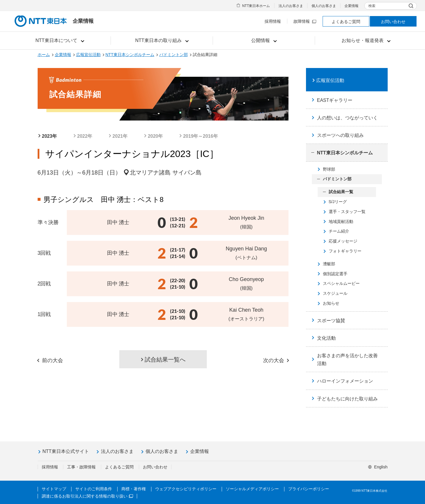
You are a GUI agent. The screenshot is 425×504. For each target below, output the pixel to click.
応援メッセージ (343, 241)
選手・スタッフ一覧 (347, 212)
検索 (372, 6)
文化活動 (326, 338)
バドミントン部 (174, 55)
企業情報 (351, 6)
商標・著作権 (134, 489)
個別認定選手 (335, 274)
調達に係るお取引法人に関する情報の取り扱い (87, 496)
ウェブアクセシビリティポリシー (186, 489)
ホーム (44, 55)
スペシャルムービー (341, 283)
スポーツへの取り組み (340, 135)
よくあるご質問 (346, 22)
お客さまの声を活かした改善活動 (347, 360)
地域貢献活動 (341, 222)
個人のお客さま (324, 6)
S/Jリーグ (338, 202)
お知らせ (331, 303)
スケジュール (335, 293)
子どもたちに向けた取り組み (347, 399)
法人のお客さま (291, 6)
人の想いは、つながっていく (347, 118)
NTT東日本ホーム (256, 6)
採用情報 (273, 21)
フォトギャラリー (345, 251)
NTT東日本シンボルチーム (130, 55)
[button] (60, 41)
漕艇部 (329, 264)
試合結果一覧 (341, 192)
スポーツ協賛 (331, 321)
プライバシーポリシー (309, 489)
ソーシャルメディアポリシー (252, 489)
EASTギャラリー (335, 100)
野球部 (329, 169)
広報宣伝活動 (88, 55)
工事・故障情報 (81, 467)
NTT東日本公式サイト (66, 451)
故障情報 (305, 21)
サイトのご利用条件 (94, 489)
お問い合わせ (393, 22)
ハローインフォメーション (345, 381)
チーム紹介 (339, 231)
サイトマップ (54, 489)
